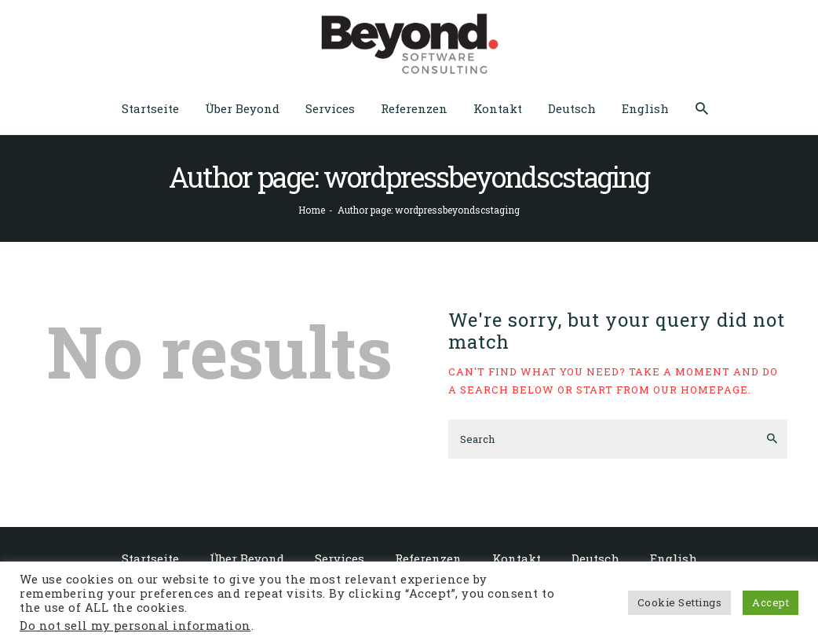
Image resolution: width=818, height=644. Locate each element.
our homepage (701, 390)
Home (312, 210)
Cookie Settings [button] (680, 602)
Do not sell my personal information (135, 626)
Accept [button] (771, 602)
